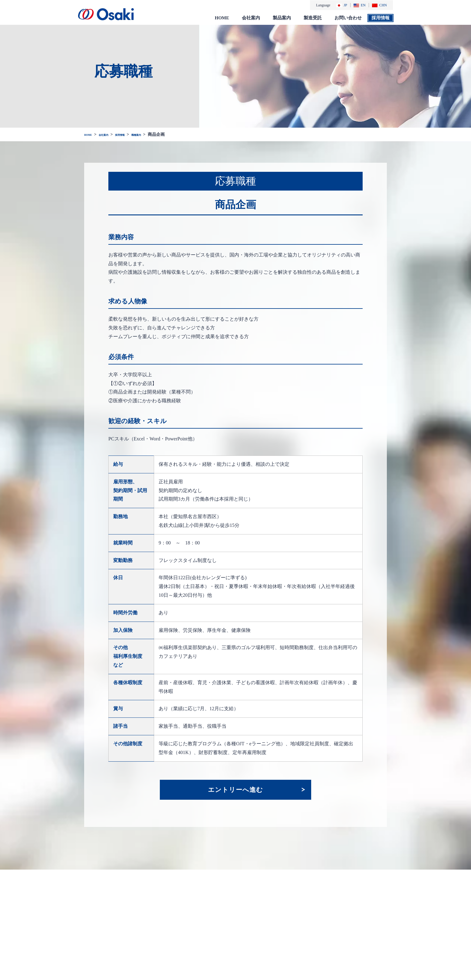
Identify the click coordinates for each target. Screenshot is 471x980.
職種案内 (160, 134)
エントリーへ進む (236, 789)
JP (342, 5)
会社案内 (251, 18)
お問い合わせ (348, 18)
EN (360, 5)
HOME (222, 18)
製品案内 (282, 18)
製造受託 (313, 18)
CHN (379, 5)
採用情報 (380, 18)
